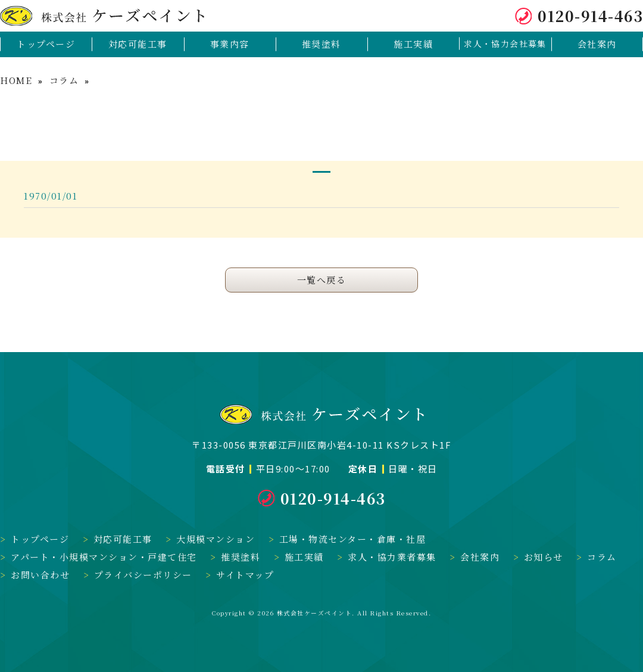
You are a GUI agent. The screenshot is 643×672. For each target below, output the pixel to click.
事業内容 (230, 44)
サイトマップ (245, 575)
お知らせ (544, 557)
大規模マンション (216, 539)
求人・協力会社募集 (505, 43)
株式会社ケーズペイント (315, 613)
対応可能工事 (123, 539)
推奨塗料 (241, 557)
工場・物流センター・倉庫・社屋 (353, 539)
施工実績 (304, 557)
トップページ (40, 539)
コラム (64, 80)
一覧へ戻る (322, 280)
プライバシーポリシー (143, 575)
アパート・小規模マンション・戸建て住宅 (104, 557)
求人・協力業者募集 (392, 557)
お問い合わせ (40, 575)
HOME (16, 80)
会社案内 (480, 557)
